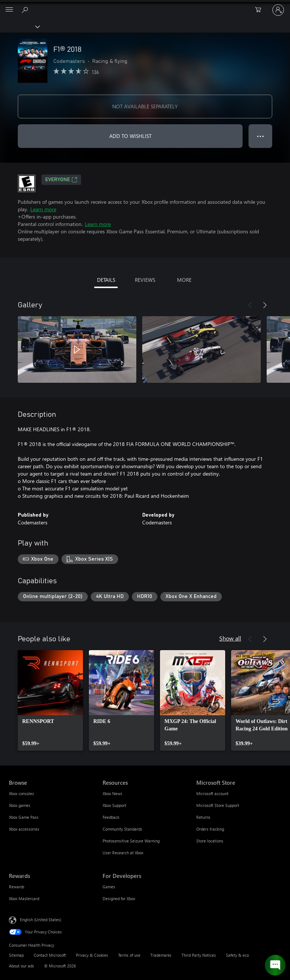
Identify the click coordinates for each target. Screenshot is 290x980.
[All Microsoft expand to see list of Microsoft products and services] (9, 10)
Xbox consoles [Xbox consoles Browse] (21, 793)
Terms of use (129, 955)
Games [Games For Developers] (109, 887)
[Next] (265, 305)
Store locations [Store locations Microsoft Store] (210, 841)
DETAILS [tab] (106, 280)
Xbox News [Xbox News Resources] (112, 793)
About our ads (21, 966)
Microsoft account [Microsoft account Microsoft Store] (212, 793)
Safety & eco (237, 955)
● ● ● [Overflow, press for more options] (261, 136)
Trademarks (161, 955)
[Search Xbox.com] (26, 10)
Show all (230, 638)
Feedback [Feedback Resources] (111, 817)
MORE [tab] (184, 280)
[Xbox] (19, 26)
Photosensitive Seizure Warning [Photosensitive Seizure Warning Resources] (131, 841)
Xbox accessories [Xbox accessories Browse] (24, 829)
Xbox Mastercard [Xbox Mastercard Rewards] (24, 898)
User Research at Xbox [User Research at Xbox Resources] (123, 853)
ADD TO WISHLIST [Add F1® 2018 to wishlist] (130, 136)
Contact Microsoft (50, 955)
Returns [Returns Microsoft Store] (203, 817)
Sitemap (16, 955)
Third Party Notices (199, 955)
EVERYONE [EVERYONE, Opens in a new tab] (61, 180)
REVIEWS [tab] (145, 280)
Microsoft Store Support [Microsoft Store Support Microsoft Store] (218, 805)
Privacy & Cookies (92, 955)
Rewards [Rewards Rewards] (17, 887)
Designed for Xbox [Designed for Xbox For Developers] (119, 898)
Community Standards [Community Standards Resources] (122, 829)
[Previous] (250, 305)
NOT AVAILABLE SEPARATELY (145, 106)
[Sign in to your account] (278, 10)
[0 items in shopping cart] (260, 10)
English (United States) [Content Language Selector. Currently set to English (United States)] (41, 920)
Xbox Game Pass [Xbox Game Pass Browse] (24, 817)
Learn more (43, 209)
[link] (50, 700)
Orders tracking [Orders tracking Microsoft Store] (210, 829)
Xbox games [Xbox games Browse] (20, 805)
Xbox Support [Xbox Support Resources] (114, 805)
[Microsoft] (145, 6)
